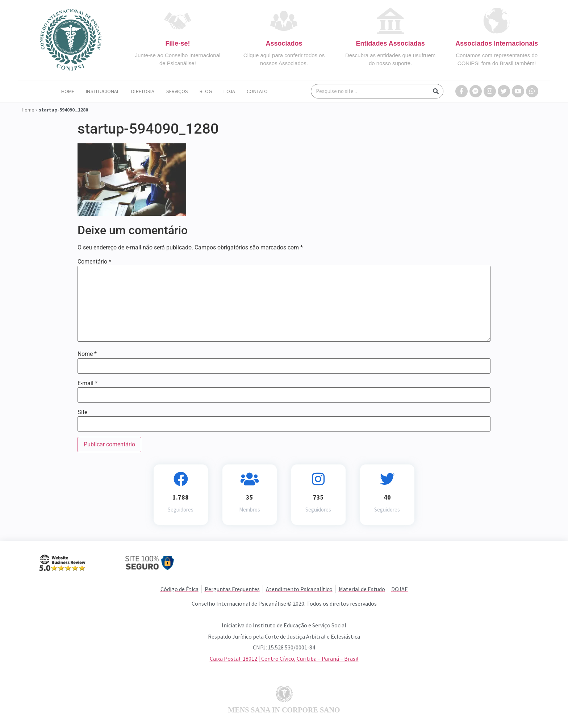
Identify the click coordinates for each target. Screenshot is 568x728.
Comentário (94, 262)
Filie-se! (177, 43)
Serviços (177, 91)
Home (68, 91)
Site (82, 412)
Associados (284, 43)
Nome (87, 354)
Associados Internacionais (497, 43)
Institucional (103, 91)
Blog (206, 91)
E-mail (87, 383)
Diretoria (143, 91)
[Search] (436, 91)
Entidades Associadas (390, 43)
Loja (229, 91)
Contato (257, 91)
